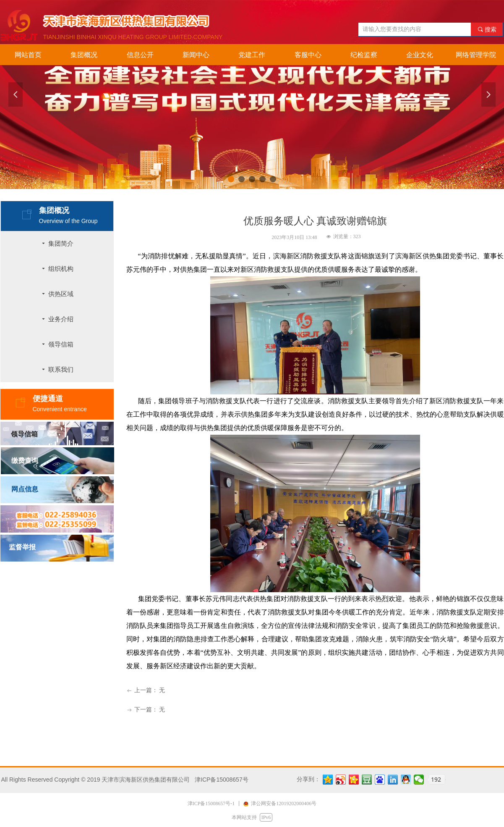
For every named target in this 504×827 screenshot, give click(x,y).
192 (436, 779)
